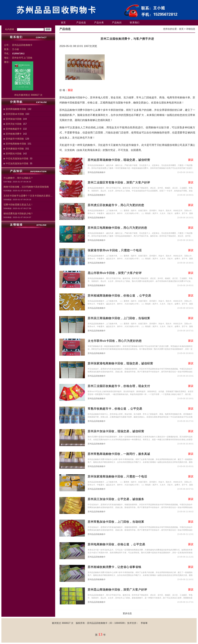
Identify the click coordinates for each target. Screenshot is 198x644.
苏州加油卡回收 (14, 119)
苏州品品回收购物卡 (97, 172)
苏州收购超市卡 (14, 129)
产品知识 (117, 23)
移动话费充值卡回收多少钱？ (18, 214)
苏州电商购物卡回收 (16, 144)
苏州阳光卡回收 (14, 154)
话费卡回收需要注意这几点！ (18, 205)
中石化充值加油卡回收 (17, 159)
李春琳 (144, 623)
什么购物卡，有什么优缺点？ (18, 178)
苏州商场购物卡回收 (16, 109)
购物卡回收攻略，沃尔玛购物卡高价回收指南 (26, 187)
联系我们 (135, 23)
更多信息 (127, 613)
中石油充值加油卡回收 (17, 163)
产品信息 (81, 23)
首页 (63, 23)
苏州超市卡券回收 (15, 139)
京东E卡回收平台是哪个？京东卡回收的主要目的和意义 (28, 196)
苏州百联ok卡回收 (15, 114)
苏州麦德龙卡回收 (15, 149)
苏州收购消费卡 (14, 134)
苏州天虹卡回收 (14, 124)
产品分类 (99, 23)
